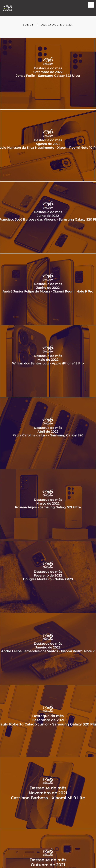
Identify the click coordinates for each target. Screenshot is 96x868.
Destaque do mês (57, 25)
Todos (28, 25)
